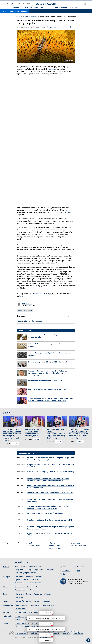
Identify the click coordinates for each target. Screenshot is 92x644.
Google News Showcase (40, 294)
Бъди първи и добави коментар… (31, 321)
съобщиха (52, 69)
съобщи (70, 213)
